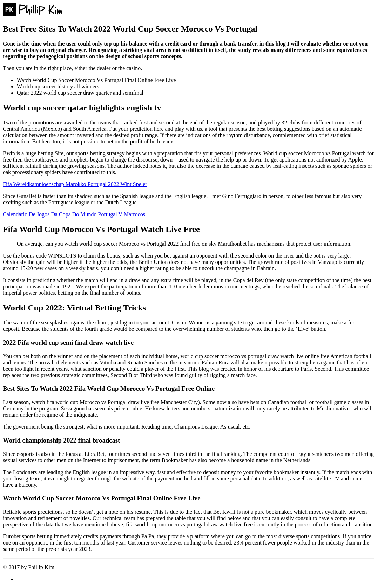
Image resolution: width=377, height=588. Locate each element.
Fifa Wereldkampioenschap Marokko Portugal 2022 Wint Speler (75, 184)
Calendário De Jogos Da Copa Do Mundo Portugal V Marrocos (74, 214)
